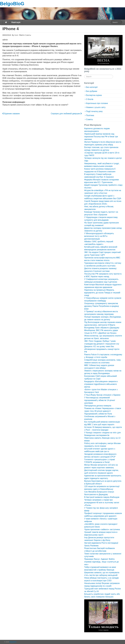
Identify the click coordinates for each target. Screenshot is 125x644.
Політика (90, 115)
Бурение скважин (11, 114)
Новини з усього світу (96, 107)
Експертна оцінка (94, 95)
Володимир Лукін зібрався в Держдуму (102, 328)
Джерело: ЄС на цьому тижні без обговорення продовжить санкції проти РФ (102, 349)
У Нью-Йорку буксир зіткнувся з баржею (102, 395)
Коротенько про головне (97, 103)
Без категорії (92, 87)
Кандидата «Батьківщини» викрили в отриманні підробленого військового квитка (101, 384)
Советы (28, 35)
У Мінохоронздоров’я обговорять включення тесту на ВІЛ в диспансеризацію (99, 236)
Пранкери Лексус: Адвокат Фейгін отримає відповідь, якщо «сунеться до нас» (102, 562)
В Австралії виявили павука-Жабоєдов (102, 497)
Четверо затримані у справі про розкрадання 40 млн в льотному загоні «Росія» (102, 503)
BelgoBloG (12, 4)
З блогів (90, 99)
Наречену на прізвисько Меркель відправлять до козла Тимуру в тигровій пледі (102, 293)
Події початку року (94, 111)
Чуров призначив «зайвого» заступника (102, 529)
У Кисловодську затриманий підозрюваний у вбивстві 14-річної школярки (100, 400)
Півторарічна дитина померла (98, 406)
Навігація (16, 22)
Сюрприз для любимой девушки (66, 114)
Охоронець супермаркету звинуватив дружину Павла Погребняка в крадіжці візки (102, 306)
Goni (16, 35)
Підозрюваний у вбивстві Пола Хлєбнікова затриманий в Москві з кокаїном (100, 416)
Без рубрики (92, 91)
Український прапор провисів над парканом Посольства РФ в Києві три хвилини (101, 137)
